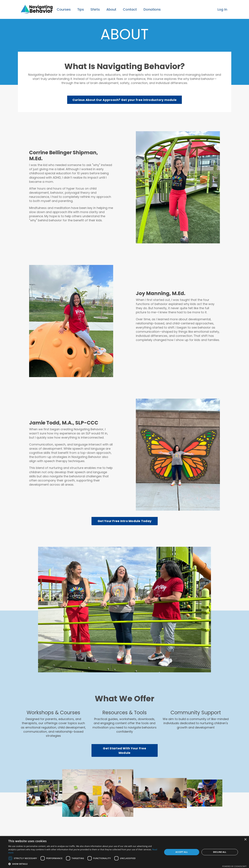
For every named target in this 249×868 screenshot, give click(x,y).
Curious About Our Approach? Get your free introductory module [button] (124, 100)
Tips (81, 9)
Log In (222, 9)
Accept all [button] (182, 852)
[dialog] (124, 852)
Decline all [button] (220, 852)
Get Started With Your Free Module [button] (124, 751)
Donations (152, 9)
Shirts (95, 9)
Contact (130, 9)
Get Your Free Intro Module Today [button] (124, 521)
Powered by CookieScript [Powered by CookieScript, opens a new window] (234, 866)
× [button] (245, 840)
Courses (64, 9)
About (111, 9)
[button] (83, 864)
